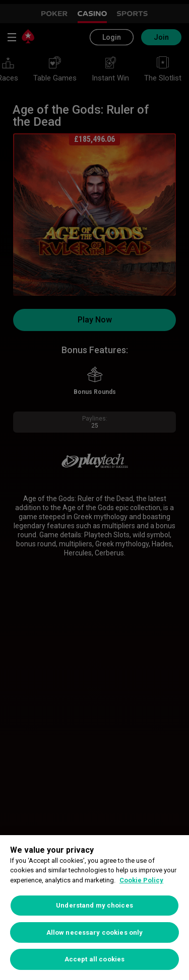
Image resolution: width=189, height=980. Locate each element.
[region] (94, 908)
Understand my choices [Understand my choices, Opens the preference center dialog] (94, 905)
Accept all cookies (94, 959)
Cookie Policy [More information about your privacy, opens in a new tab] (141, 880)
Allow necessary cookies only (95, 932)
